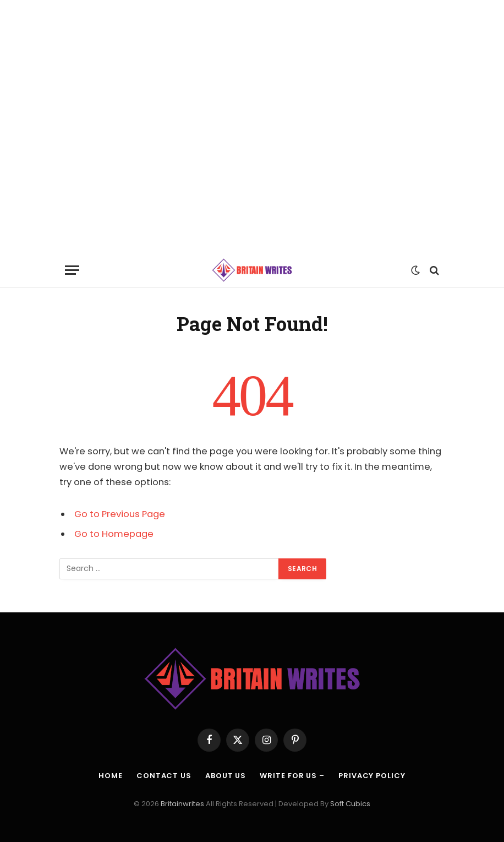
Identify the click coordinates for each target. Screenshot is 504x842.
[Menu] (72, 270)
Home (111, 776)
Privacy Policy (372, 776)
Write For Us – (292, 776)
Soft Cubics (350, 804)
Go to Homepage (114, 534)
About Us (226, 776)
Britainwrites (183, 804)
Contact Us (164, 776)
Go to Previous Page (120, 514)
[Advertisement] (252, 126)
